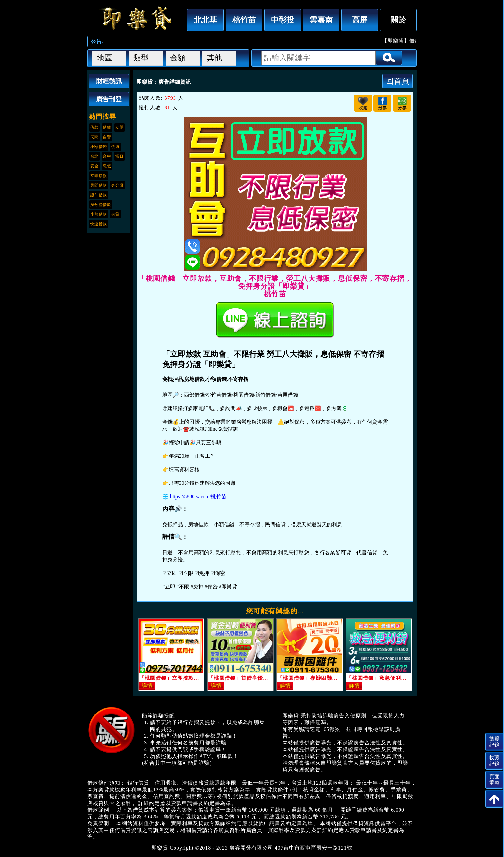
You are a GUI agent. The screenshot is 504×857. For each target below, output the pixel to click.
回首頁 (398, 81)
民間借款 (99, 185)
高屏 (360, 20)
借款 (94, 127)
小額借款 (99, 214)
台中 (107, 156)
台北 (94, 156)
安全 (94, 166)
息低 (107, 166)
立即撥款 (99, 176)
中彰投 (283, 20)
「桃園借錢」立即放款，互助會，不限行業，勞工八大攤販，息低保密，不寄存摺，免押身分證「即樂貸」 (136, 18)
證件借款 (99, 195)
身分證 (117, 185)
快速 (115, 147)
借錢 (107, 127)
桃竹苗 (244, 20)
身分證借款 (101, 205)
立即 (120, 127)
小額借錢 (99, 147)
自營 (107, 137)
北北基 (205, 20)
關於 (398, 20)
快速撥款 (99, 224)
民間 (94, 137)
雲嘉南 (321, 20)
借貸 (115, 214)
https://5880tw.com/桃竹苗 (198, 497)
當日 (120, 156)
